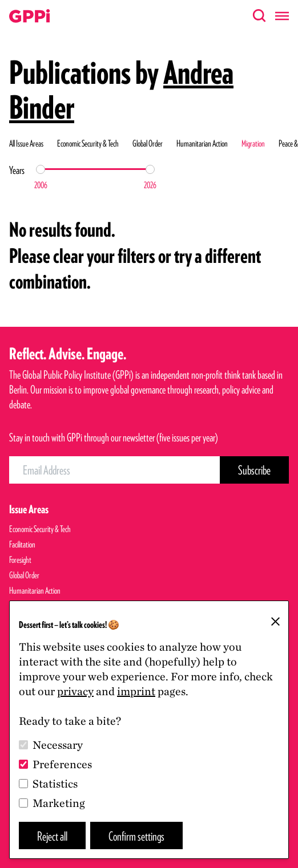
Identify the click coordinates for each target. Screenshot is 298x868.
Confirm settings (136, 836)
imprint (136, 691)
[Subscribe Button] (254, 470)
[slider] (41, 169)
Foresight (20, 560)
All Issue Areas (26, 143)
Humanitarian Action (202, 143)
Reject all (52, 836)
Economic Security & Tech (88, 143)
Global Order (148, 143)
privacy (75, 691)
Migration (253, 143)
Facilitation (22, 544)
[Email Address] (114, 470)
